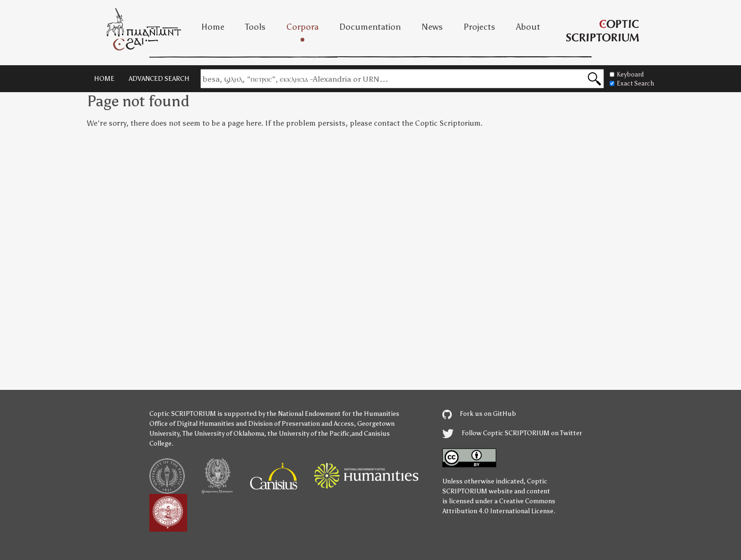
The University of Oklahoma (223, 434)
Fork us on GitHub (479, 414)
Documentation (370, 27)
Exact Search (632, 83)
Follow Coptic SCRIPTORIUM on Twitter (512, 433)
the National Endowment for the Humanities (333, 414)
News (432, 27)
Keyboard (627, 74)
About (528, 27)
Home (213, 27)
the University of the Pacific (309, 434)
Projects (479, 27)
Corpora (302, 27)
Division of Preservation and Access (301, 424)
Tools (255, 27)
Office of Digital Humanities (192, 424)
